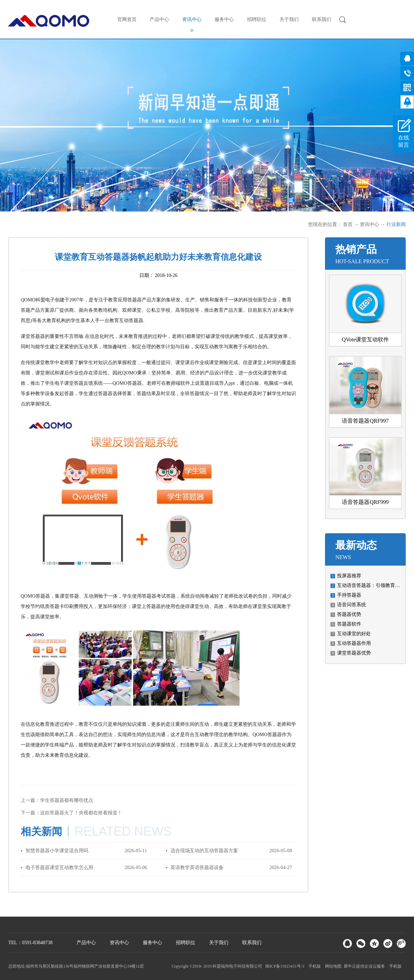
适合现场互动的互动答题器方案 (204, 851)
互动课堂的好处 (354, 634)
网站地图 (332, 966)
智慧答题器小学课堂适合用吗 (57, 851)
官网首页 (127, 19)
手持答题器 (349, 595)
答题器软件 (349, 624)
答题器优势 (349, 614)
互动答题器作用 (354, 643)
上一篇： (57, 800)
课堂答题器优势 (354, 653)
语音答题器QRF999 (365, 502)
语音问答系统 (352, 605)
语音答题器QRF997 (365, 421)
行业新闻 (396, 224)
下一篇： (71, 813)
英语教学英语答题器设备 (197, 868)
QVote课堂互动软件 (366, 339)
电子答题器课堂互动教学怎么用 (59, 868)
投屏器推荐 (349, 576)
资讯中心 (369, 224)
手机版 (314, 966)
